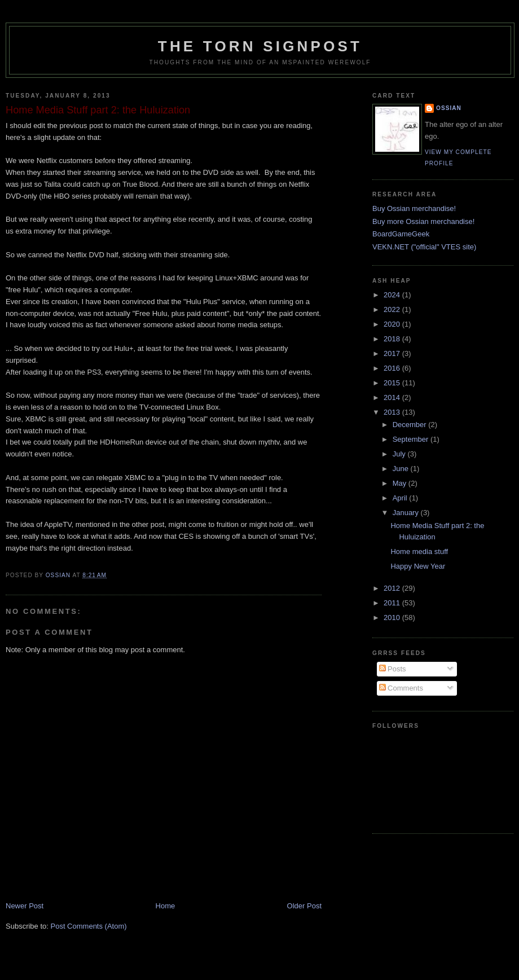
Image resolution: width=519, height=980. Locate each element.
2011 (393, 603)
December (411, 425)
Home (166, 906)
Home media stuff (419, 551)
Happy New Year (418, 566)
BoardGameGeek (401, 234)
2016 (393, 368)
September (412, 439)
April (401, 498)
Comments (401, 688)
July (400, 454)
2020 (393, 324)
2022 (393, 309)
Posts (393, 669)
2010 (393, 618)
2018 (393, 339)
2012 (393, 588)
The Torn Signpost (260, 46)
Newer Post (25, 906)
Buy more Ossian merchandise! (423, 221)
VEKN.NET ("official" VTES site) (424, 247)
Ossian (449, 108)
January (407, 513)
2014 (393, 397)
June (402, 469)
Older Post (304, 906)
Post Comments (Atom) (89, 926)
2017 (393, 353)
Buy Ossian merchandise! (414, 208)
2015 (393, 383)
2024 (393, 295)
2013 (393, 412)
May (401, 483)
